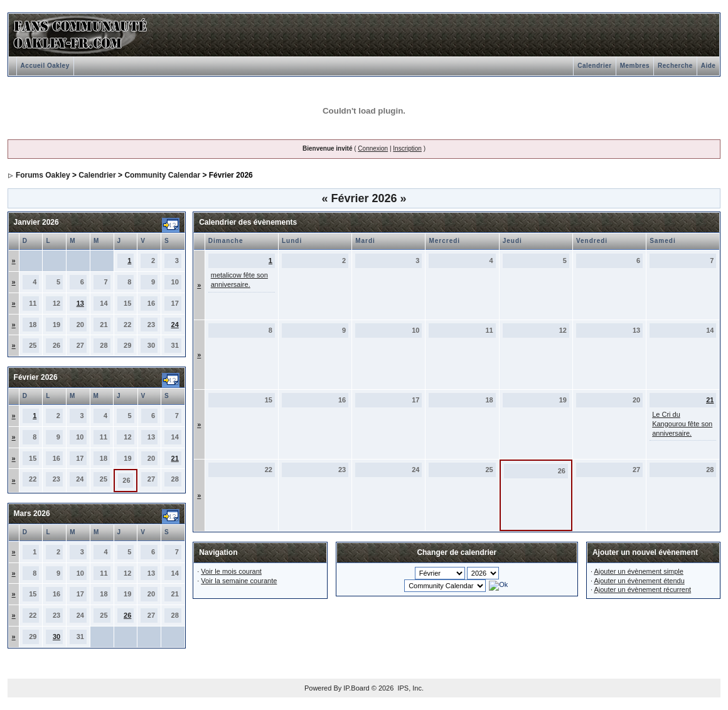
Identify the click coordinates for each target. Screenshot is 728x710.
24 (175, 325)
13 (80, 303)
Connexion (373, 148)
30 (56, 637)
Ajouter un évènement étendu (639, 581)
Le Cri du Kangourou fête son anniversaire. (682, 424)
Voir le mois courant (231, 571)
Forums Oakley (43, 175)
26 (127, 615)
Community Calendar (162, 175)
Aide (709, 66)
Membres (635, 66)
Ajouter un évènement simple (638, 571)
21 (175, 458)
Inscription (407, 148)
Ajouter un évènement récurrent (642, 589)
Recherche (675, 66)
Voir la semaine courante (239, 581)
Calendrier (594, 66)
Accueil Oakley (45, 66)
